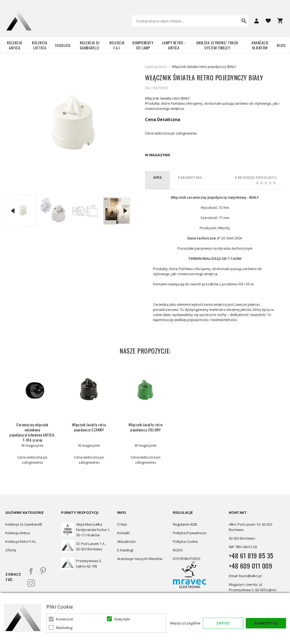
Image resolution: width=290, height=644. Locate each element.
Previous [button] (13, 211)
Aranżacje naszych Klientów (140, 559)
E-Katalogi (125, 550)
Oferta (11, 550)
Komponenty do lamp (143, 45)
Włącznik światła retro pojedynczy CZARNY (89, 427)
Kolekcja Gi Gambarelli (90, 45)
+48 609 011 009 (251, 566)
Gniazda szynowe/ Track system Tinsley (217, 45)
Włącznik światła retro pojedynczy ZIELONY (146, 427)
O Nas (122, 524)
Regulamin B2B (185, 524)
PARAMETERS (190, 177)
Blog (281, 45)
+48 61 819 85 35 (251, 555)
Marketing (64, 628)
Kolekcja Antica (15, 45)
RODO (178, 550)
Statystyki (122, 619)
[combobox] (190, 21)
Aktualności (126, 541)
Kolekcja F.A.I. (117, 45)
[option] (21, 211)
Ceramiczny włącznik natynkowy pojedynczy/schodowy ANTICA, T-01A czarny (32, 432)
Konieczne (65, 619)
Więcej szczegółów (185, 623)
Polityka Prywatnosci (190, 533)
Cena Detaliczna (163, 119)
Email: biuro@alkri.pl (245, 576)
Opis (157, 177)
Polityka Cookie (185, 541)
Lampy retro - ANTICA (174, 45)
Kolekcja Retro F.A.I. (21, 541)
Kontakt (123, 533)
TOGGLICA (63, 45)
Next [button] (125, 211)
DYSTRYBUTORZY (187, 559)
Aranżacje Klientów (260, 45)
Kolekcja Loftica (40, 45)
